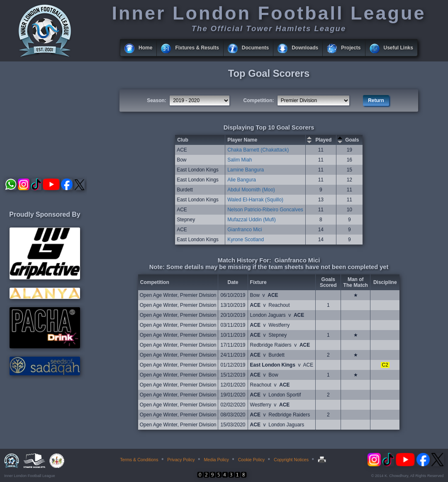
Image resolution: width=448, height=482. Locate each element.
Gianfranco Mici (245, 230)
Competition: (259, 100)
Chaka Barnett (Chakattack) (258, 150)
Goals (352, 140)
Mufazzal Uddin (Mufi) (252, 220)
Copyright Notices (291, 460)
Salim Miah (240, 160)
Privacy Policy (181, 460)
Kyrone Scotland (246, 240)
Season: (157, 100)
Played (324, 140)
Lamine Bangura (246, 170)
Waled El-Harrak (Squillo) (255, 200)
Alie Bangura (242, 180)
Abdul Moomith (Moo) (251, 190)
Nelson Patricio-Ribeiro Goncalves (265, 210)
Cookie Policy (252, 460)
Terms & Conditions (139, 460)
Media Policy (216, 460)
